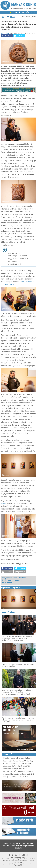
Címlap (5, 844)
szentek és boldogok (11, 768)
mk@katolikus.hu (23, 861)
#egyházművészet (9, 578)
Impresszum (6, 864)
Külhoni (30, 844)
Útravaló (25, 777)
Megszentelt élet (18, 846)
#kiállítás (22, 578)
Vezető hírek (9, 612)
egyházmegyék (10, 771)
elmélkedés (23, 768)
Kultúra (5, 33)
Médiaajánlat (14, 864)
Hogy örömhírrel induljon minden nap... (14, 730)
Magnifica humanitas (26, 771)
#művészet (6, 580)
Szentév (18, 777)
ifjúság (6, 777)
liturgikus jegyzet (25, 763)
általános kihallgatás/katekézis (15, 774)
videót (3, 503)
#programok (17, 580)
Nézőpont (30, 846)
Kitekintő (5, 846)
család (30, 774)
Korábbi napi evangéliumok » (26, 749)
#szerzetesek (7, 582)
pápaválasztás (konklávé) (12, 766)
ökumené (27, 766)
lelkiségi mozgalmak (11, 758)
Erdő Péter (12, 761)
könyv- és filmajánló (11, 763)
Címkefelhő (8, 755)
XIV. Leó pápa (24, 760)
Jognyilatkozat (23, 864)
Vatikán (12, 777)
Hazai (12, 844)
